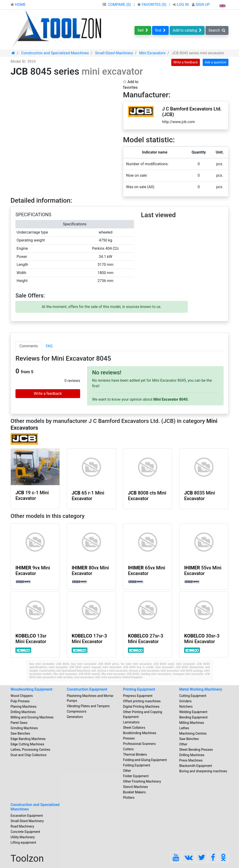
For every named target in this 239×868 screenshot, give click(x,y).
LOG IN (181, 5)
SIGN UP (201, 5)
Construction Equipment (87, 689)
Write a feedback (186, 62)
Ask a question (216, 62)
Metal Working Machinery (201, 689)
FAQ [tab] (49, 346)
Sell (143, 30)
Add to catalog (187, 30)
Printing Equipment (139, 689)
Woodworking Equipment (32, 689)
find (161, 30)
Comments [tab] (29, 346)
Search (217, 30)
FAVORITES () (152, 5)
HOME (18, 5)
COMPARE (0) (119, 5)
